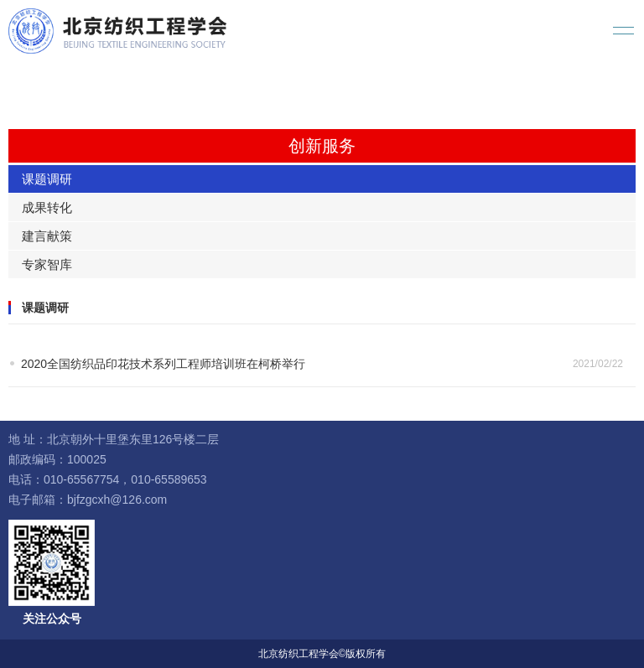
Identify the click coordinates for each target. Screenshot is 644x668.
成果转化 (47, 207)
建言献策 (47, 236)
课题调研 (47, 179)
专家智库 (47, 264)
